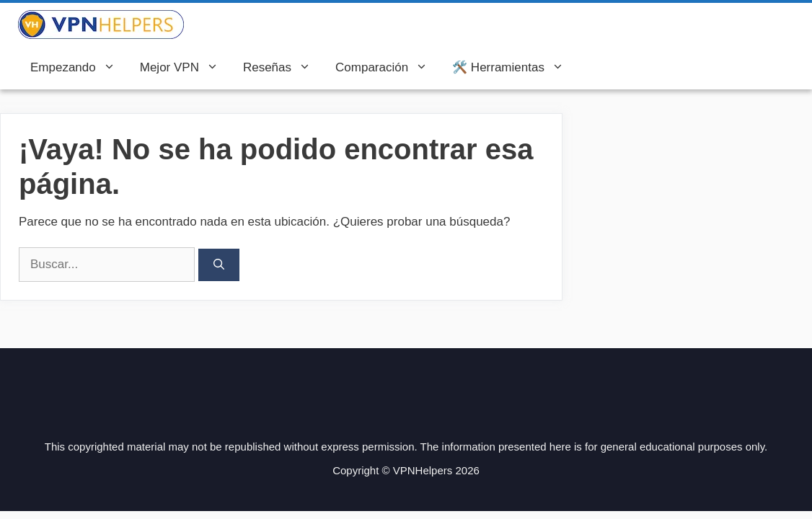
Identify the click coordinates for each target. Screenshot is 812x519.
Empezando (79, 68)
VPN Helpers (233, 25)
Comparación (388, 68)
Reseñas (283, 68)
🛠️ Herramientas (514, 68)
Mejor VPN (185, 68)
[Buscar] (219, 265)
